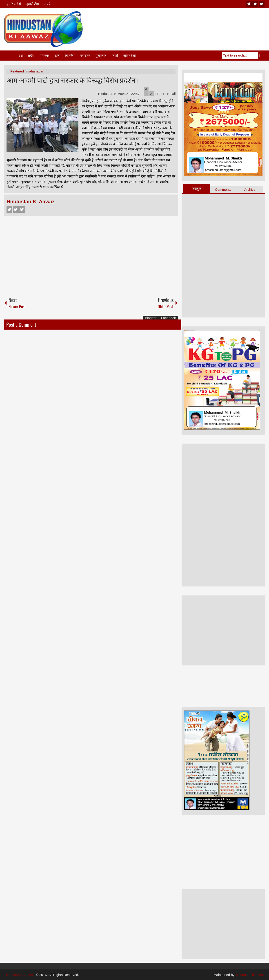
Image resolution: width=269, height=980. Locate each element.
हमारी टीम (33, 4)
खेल (57, 56)
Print (160, 94)
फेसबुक (197, 189)
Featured (17, 71)
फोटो (115, 56)
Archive (250, 189)
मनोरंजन (85, 56)
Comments (223, 189)
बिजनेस (70, 56)
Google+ (22, 209)
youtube (249, 4)
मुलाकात (101, 56)
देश (21, 56)
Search (261, 55)
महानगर (44, 56)
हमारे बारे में (14, 4)
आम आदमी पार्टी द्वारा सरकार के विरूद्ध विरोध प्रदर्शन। (72, 80)
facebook (262, 4)
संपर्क (48, 4)
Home (11, 56)
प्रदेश (31, 56)
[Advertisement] (183, 22)
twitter (255, 4)
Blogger (151, 318)
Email (170, 94)
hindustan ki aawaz (250, 975)
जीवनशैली (130, 56)
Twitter (16, 209)
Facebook (9, 209)
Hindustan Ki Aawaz (113, 94)
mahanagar (35, 71)
